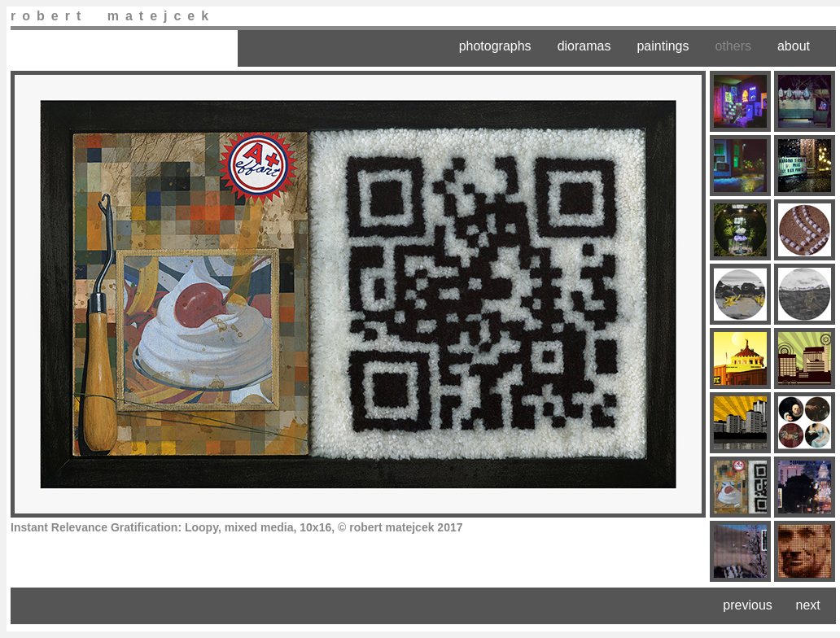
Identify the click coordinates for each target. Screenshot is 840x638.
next (808, 605)
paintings (663, 46)
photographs (495, 46)
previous (747, 605)
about (794, 46)
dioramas (584, 46)
